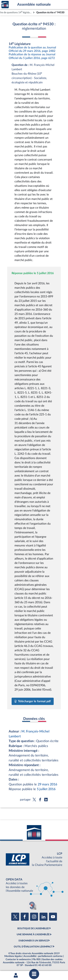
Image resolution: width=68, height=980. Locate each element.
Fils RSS (36, 959)
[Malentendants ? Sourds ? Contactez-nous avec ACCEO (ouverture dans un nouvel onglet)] (32, 905)
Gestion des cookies (52, 959)
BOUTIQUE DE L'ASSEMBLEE (33, 928)
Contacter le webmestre (18, 959)
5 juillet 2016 (46, 789)
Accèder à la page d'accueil (5, 5)
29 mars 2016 (47, 784)
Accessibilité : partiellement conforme (43, 956)
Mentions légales (13, 956)
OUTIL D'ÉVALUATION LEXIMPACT (33, 947)
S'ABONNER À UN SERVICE (33, 941)
